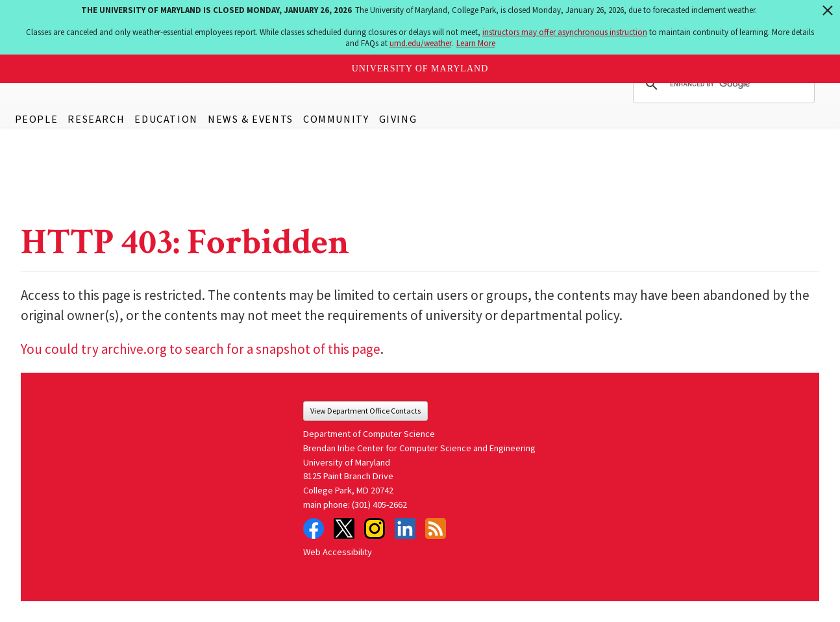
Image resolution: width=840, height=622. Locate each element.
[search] (722, 84)
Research (96, 119)
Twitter (344, 529)
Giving (398, 119)
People (37, 119)
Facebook (314, 529)
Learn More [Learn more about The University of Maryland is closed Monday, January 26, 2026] (476, 43)
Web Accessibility (338, 552)
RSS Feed (436, 529)
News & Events (251, 119)
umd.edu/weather (420, 43)
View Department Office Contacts (365, 411)
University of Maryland (420, 68)
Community (336, 119)
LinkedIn (405, 529)
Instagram (375, 529)
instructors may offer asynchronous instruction (565, 32)
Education (166, 119)
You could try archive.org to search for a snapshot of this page (201, 349)
